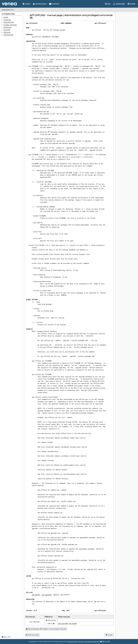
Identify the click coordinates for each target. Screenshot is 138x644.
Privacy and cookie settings (89, 642)
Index (26, 4)
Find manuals (32, 635)
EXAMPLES (7, 27)
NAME (6, 17)
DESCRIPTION (9, 22)
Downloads (40, 4)
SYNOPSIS (7, 20)
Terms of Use (72, 642)
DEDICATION (8, 35)
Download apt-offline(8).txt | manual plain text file (46, 629)
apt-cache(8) (47, 595)
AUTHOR (7, 30)
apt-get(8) (36, 595)
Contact (54, 4)
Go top (109, 635)
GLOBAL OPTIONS (10, 25)
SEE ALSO (7, 32)
